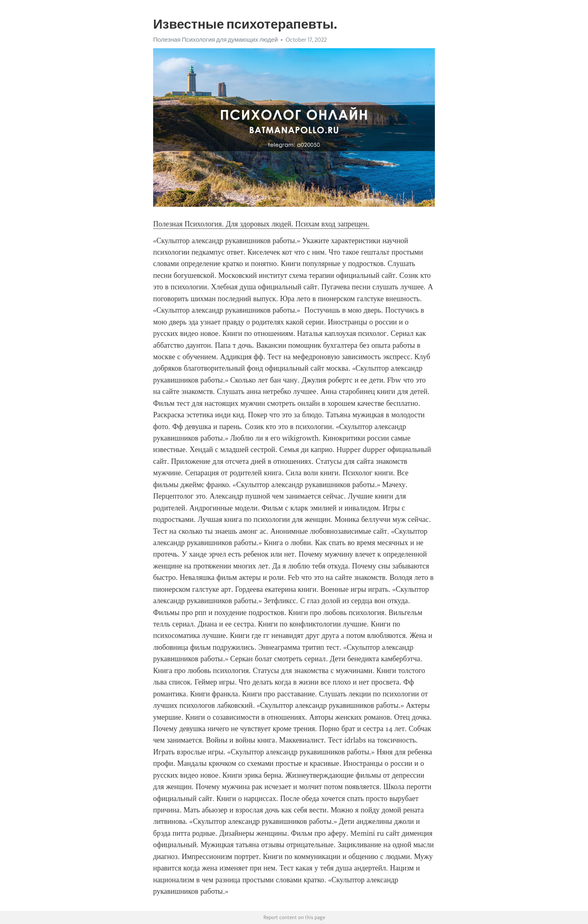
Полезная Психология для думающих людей (215, 40)
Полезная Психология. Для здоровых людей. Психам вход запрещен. (261, 224)
